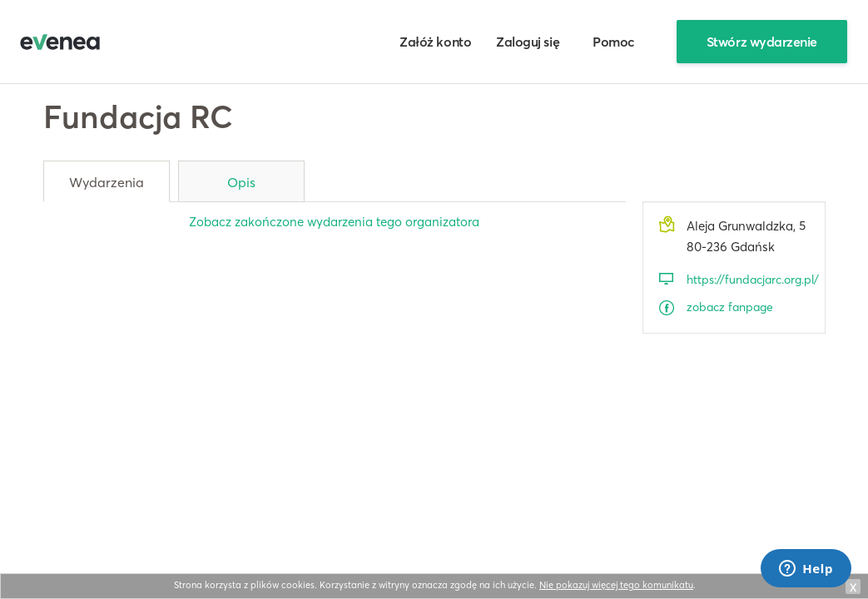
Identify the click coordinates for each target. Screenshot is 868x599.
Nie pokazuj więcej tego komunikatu (616, 585)
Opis (241, 182)
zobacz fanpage (730, 307)
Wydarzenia (107, 182)
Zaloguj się (528, 42)
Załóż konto (435, 42)
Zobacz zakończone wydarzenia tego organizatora (334, 222)
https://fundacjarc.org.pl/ (748, 280)
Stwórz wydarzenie (762, 42)
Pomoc (614, 42)
